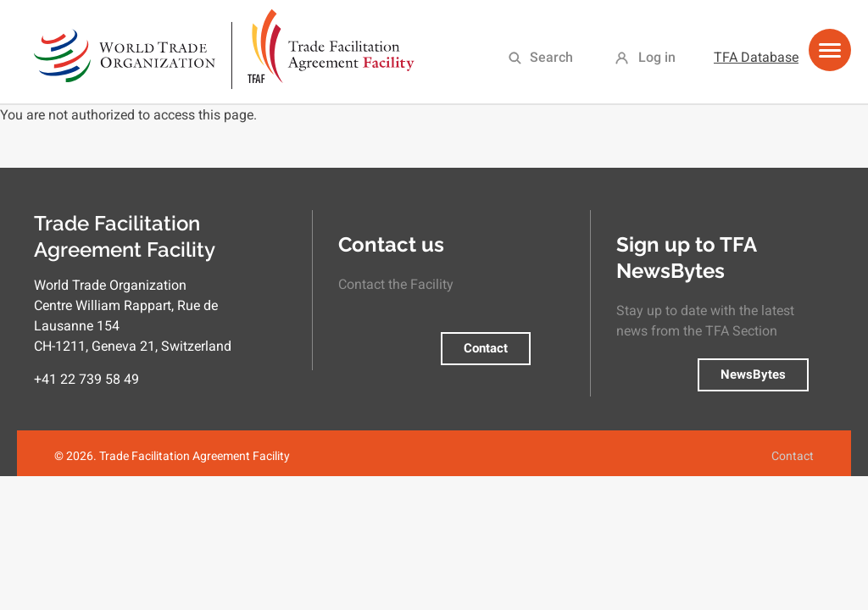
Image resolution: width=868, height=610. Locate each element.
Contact (486, 348)
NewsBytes (753, 374)
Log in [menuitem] (657, 57)
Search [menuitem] (551, 57)
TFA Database (756, 57)
